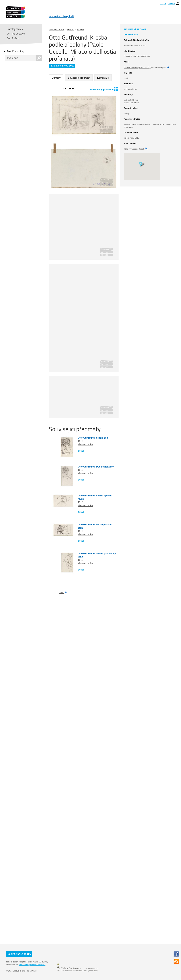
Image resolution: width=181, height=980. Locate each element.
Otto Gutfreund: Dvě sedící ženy (96, 467)
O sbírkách (13, 38)
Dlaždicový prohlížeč (104, 89)
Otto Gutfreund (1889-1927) (137, 67)
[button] (142, 164)
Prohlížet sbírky (16, 52)
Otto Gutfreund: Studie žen (93, 438)
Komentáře (103, 78)
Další (62, 592)
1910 (80, 441)
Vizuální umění (57, 30)
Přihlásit (171, 4)
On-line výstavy (16, 34)
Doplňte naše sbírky (19, 954)
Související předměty (79, 78)
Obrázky (56, 78)
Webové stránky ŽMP (62, 16)
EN (165, 4)
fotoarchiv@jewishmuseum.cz (32, 964)
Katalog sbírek (15, 29)
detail (81, 451)
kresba (71, 30)
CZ (161, 4)
